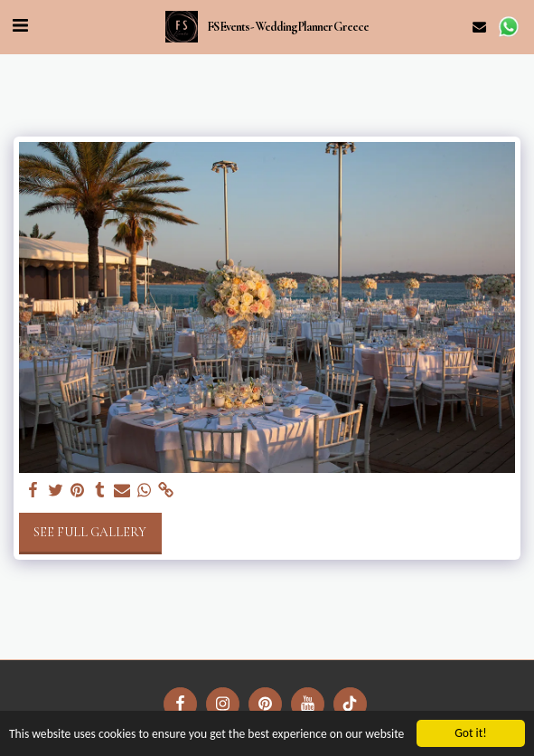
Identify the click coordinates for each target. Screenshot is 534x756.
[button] (20, 26)
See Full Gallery (90, 532)
